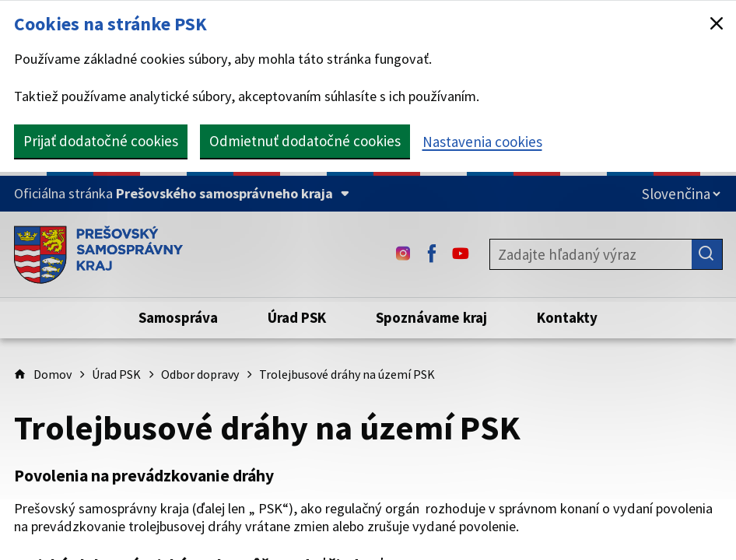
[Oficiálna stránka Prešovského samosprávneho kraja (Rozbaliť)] (182, 194)
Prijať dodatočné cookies (101, 141)
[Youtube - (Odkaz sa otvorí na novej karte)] (461, 254)
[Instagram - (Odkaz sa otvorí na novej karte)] (403, 254)
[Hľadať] (707, 254)
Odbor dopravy (200, 374)
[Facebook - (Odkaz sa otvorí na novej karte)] (432, 254)
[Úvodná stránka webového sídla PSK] (99, 254)
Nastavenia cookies (482, 142)
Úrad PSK (116, 374)
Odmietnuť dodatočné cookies (305, 141)
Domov (53, 374)
